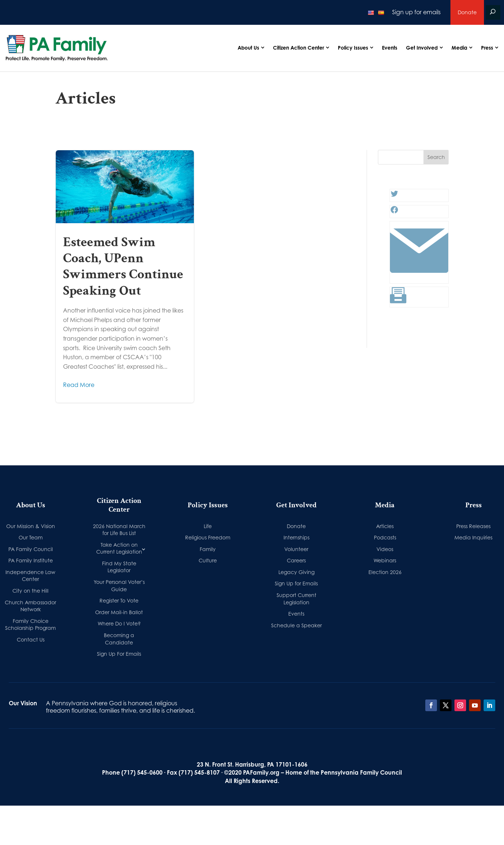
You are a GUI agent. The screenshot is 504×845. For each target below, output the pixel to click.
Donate (467, 12)
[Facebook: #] (394, 212)
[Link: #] (419, 278)
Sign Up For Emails (119, 654)
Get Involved (422, 48)
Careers (296, 560)
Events (390, 48)
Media (459, 48)
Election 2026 (385, 572)
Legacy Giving (296, 572)
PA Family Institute (31, 560)
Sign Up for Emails (296, 583)
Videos (385, 549)
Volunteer (296, 549)
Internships (296, 537)
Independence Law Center (30, 576)
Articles (385, 526)
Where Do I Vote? (119, 623)
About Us (248, 48)
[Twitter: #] (394, 196)
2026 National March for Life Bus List (119, 530)
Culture (208, 560)
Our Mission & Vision (31, 526)
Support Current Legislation (296, 599)
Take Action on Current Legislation (119, 548)
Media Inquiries (473, 537)
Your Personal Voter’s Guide (119, 586)
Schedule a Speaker (296, 625)
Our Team (31, 537)
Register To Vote (119, 600)
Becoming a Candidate (119, 639)
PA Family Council (31, 549)
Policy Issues (353, 48)
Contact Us (31, 639)
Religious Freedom (208, 537)
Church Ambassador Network (30, 606)
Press (487, 48)
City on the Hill (30, 591)
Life (208, 526)
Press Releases (473, 526)
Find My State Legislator (119, 567)
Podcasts (385, 537)
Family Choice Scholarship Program (30, 625)
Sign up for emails (416, 12)
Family (208, 549)
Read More (79, 385)
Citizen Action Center (298, 48)
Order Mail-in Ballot (119, 612)
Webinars (385, 560)
